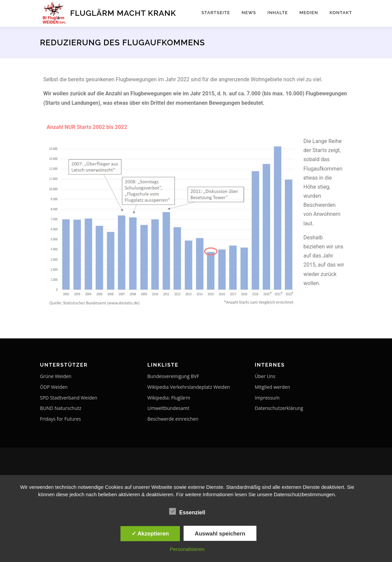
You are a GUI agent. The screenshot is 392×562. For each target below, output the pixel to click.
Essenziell (187, 511)
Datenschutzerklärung (279, 408)
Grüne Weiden (56, 376)
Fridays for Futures (60, 419)
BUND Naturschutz (61, 408)
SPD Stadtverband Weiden (69, 398)
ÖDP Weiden (54, 387)
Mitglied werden (272, 387)
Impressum (267, 398)
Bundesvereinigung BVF (173, 376)
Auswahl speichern (220, 533)
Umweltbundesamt (168, 408)
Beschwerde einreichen (173, 419)
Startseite (216, 13)
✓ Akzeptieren (150, 533)
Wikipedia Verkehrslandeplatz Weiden (189, 387)
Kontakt (341, 13)
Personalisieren (187, 549)
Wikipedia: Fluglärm (169, 398)
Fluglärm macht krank (123, 13)
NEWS (249, 13)
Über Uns (265, 376)
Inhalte (278, 13)
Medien (309, 13)
